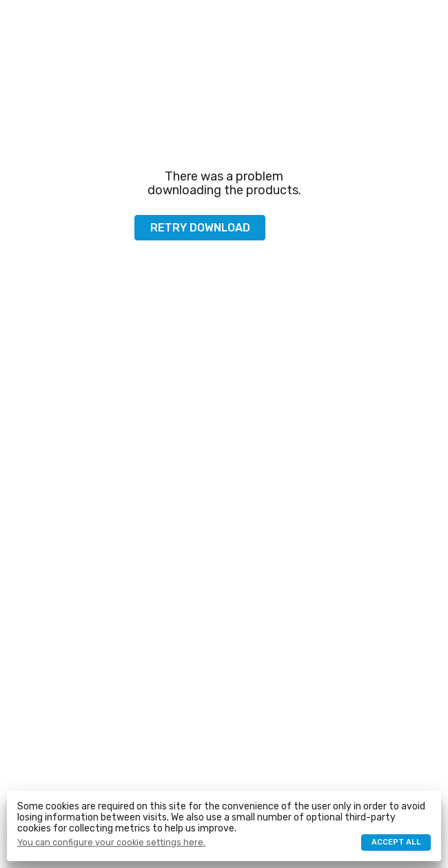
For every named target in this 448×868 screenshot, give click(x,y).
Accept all (396, 842)
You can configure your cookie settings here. (111, 843)
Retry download (200, 228)
